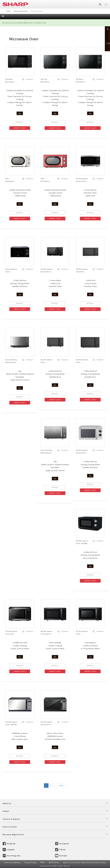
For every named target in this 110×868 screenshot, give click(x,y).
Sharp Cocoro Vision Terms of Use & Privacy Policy (85, 863)
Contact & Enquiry (11, 819)
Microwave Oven (24, 39)
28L (55, 657)
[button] (107, 22)
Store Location (10, 827)
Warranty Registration (13, 835)
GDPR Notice (54, 863)
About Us (7, 803)
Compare (29, 79)
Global (6, 811)
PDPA (43, 863)
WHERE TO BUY (20, 128)
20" (20, 204)
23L (20, 388)
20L (20, 113)
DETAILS (20, 122)
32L (20, 657)
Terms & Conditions (12, 863)
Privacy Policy (30, 863)
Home (9, 11)
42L (90, 204)
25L (55, 294)
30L (90, 294)
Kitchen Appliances (21, 11)
